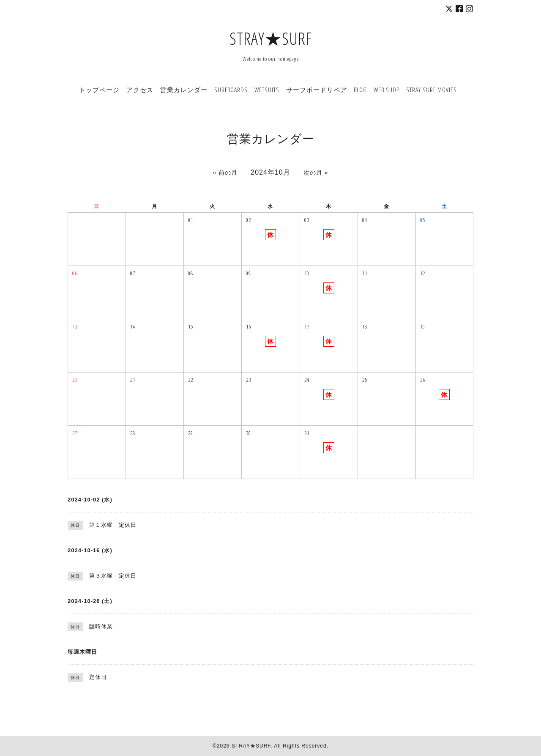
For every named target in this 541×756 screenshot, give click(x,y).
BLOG (360, 90)
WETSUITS (267, 90)
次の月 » (316, 173)
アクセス (140, 90)
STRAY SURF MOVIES (432, 90)
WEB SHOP (387, 90)
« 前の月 (225, 173)
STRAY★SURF (271, 38)
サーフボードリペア (317, 90)
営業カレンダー (184, 90)
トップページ (99, 90)
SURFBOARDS (231, 90)
